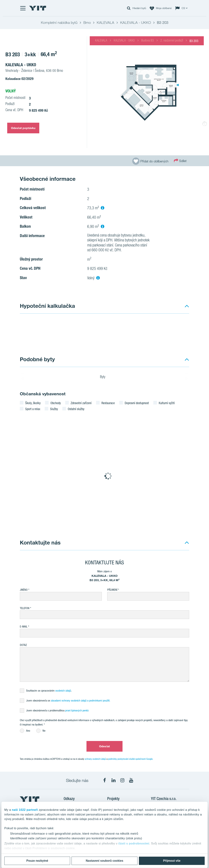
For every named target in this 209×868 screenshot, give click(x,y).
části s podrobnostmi (134, 844)
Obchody (56, 403)
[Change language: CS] (182, 8)
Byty (105, 377)
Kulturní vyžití (167, 403)
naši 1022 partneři (25, 810)
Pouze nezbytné (37, 861)
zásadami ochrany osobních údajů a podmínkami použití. (81, 700)
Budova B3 (148, 41)
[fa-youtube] (131, 780)
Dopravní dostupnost (137, 403)
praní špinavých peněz (77, 710)
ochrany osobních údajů (95, 759)
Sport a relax (33, 409)
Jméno (24, 590)
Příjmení (112, 590)
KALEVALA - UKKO (124, 41)
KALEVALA (101, 41)
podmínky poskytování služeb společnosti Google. (131, 759)
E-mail (24, 627)
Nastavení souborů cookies (104, 861)
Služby (54, 409)
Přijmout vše (172, 861)
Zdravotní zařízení (81, 403)
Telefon (25, 608)
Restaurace (108, 403)
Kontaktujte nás (40, 542)
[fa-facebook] (105, 780)
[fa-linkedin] (114, 780)
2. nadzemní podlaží (172, 41)
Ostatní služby (76, 409)
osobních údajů (63, 691)
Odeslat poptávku (23, 128)
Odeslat (104, 746)
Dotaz (23, 645)
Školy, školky (33, 403)
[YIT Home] (38, 8)
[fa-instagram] (122, 780)
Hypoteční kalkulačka (47, 306)
